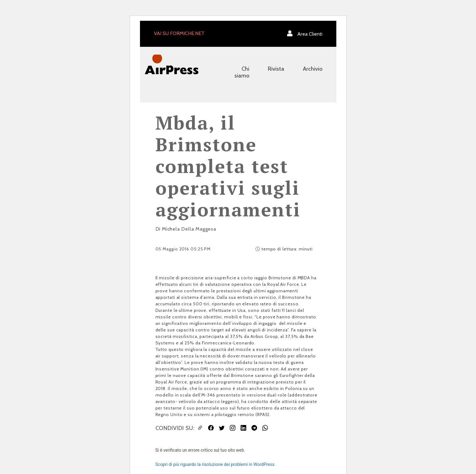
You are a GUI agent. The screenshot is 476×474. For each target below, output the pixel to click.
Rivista (276, 69)
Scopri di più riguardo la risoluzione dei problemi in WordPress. (216, 464)
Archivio (313, 69)
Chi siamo (242, 72)
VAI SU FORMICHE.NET (179, 33)
